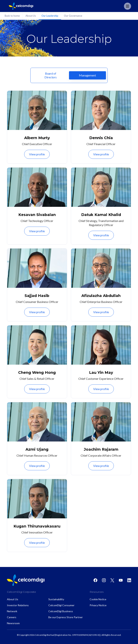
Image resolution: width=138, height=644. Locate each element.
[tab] (51, 75)
